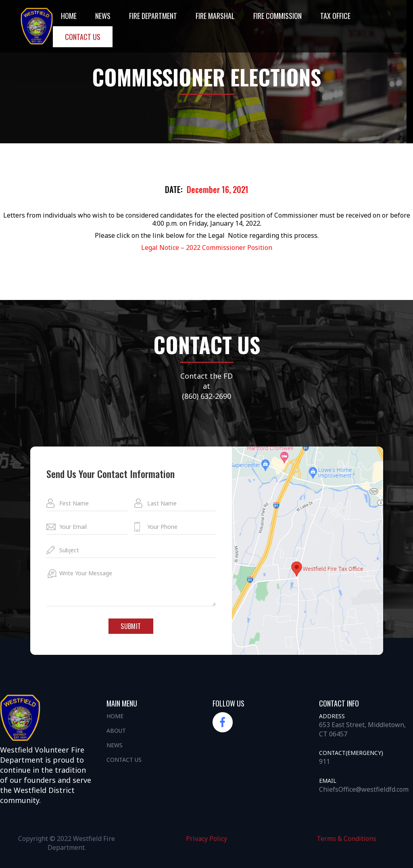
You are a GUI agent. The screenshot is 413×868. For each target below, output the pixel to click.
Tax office (335, 16)
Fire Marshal (215, 16)
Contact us (83, 37)
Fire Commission (277, 16)
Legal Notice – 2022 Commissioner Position (207, 247)
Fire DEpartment (153, 16)
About (116, 731)
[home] (37, 26)
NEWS (103, 16)
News (115, 745)
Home (69, 16)
